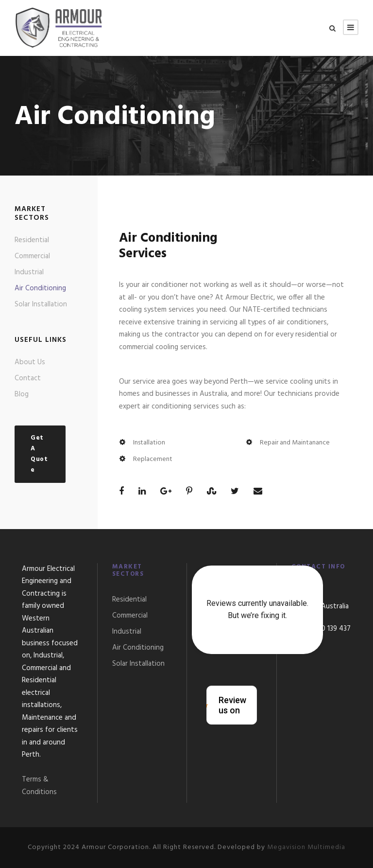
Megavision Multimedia (306, 847)
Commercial (32, 256)
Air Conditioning (40, 288)
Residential (32, 240)
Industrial (29, 272)
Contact (28, 378)
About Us (30, 362)
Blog (22, 394)
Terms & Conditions (39, 786)
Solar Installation (41, 304)
